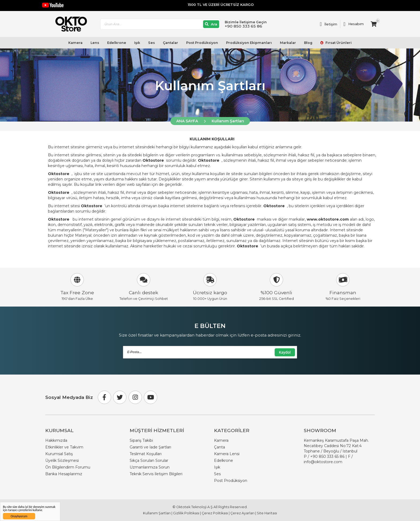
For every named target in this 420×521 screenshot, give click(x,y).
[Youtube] (151, 397)
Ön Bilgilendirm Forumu (68, 467)
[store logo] (69, 24)
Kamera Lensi (227, 454)
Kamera (75, 43)
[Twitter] (120, 397)
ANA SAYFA (187, 121)
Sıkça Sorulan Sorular (149, 460)
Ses (151, 43)
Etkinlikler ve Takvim (64, 447)
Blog (308, 43)
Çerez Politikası (215, 513)
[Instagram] (135, 397)
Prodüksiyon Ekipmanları (249, 43)
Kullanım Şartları (228, 121)
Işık (137, 43)
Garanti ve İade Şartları (150, 447)
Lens (95, 43)
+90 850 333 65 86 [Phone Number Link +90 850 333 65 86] (327, 456)
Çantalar (170, 43)
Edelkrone (117, 43)
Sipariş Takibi (141, 440)
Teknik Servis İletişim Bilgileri (156, 474)
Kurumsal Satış (59, 454)
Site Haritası (267, 513)
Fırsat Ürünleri (338, 43)
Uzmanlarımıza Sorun (150, 467)
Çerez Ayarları (242, 513)
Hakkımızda (56, 440)
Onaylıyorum (19, 516)
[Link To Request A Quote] (329, 24)
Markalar (288, 43)
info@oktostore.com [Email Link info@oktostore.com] (323, 462)
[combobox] (160, 24)
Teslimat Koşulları (146, 454)
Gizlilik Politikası (186, 513)
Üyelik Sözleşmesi (62, 460)
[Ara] (211, 24)
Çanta (220, 447)
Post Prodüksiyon (202, 43)
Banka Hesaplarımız (64, 474)
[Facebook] (104, 397)
